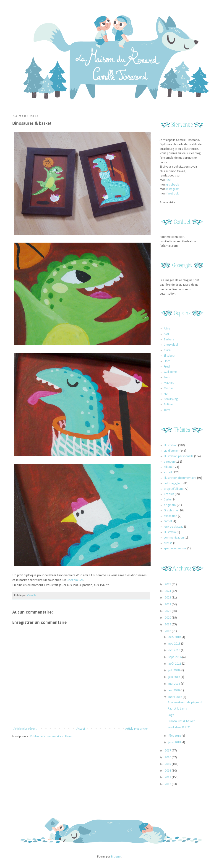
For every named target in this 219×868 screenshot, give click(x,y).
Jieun (167, 377)
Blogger (116, 857)
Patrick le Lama (177, 709)
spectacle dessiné (175, 548)
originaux (170, 505)
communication (174, 538)
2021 (168, 611)
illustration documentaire (180, 478)
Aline (167, 329)
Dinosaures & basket (181, 721)
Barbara (169, 340)
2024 (168, 591)
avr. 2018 (174, 691)
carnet (168, 521)
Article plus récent (25, 729)
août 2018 (175, 664)
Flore (167, 361)
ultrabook (173, 185)
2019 (168, 625)
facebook (172, 194)
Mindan (169, 388)
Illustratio (170, 532)
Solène (168, 405)
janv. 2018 (175, 742)
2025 (168, 584)
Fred (167, 367)
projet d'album (173, 489)
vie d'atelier (171, 451)
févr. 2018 (175, 736)
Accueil (81, 729)
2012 (168, 784)
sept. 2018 (175, 657)
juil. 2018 (174, 670)
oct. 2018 (175, 650)
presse (168, 543)
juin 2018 (175, 677)
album (168, 467)
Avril (167, 334)
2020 (168, 618)
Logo (171, 715)
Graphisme (171, 511)
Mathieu (169, 383)
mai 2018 (175, 684)
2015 (168, 764)
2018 (168, 631)
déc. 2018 (175, 637)
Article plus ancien (137, 729)
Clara (167, 350)
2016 (168, 758)
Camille (32, 596)
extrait (168, 473)
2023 (168, 598)
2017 (168, 751)
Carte (167, 500)
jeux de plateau (174, 527)
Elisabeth (169, 356)
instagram (173, 189)
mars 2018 (176, 697)
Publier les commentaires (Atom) (51, 737)
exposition (171, 516)
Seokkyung (171, 399)
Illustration (171, 445)
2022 (168, 605)
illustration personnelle (179, 456)
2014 (168, 771)
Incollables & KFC (179, 727)
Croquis (169, 494)
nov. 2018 (175, 644)
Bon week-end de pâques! (185, 703)
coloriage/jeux (173, 483)
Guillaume (170, 372)
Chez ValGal (75, 580)
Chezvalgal (171, 345)
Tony (167, 410)
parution (169, 462)
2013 (168, 777)
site (169, 180)
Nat (166, 394)
